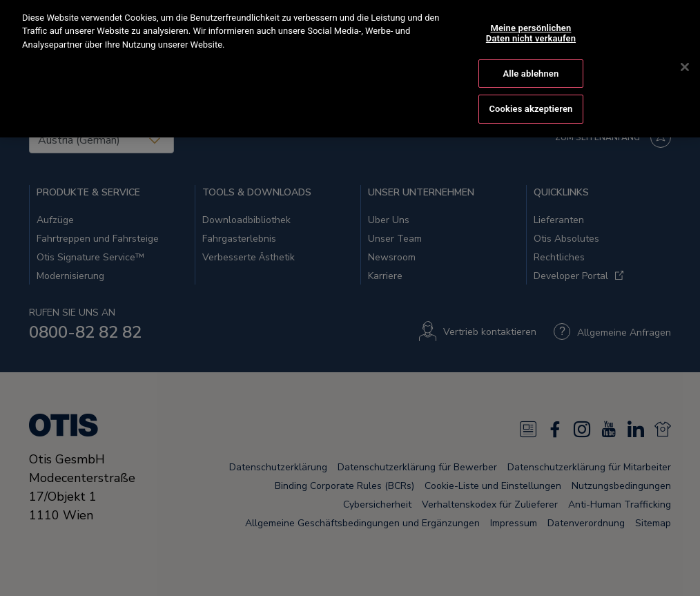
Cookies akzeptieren (531, 89)
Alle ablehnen (531, 54)
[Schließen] (685, 48)
